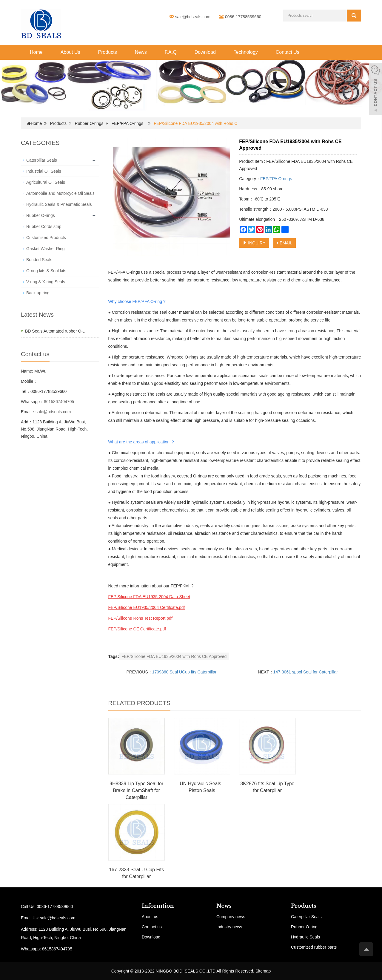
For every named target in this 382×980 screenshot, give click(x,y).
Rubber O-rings (89, 123)
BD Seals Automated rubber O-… (56, 331)
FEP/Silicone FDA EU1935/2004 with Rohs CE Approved (174, 656)
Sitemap (263, 971)
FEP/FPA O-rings (127, 123)
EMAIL (285, 243)
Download (205, 52)
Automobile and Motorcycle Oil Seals (60, 193)
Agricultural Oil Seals (46, 182)
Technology (246, 52)
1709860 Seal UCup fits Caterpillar (184, 672)
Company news (231, 917)
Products (108, 52)
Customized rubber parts (314, 947)
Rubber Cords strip (44, 226)
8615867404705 (59, 402)
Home (36, 52)
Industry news (229, 927)
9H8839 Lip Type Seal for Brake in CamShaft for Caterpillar (136, 790)
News (141, 52)
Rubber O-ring (304, 927)
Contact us (152, 927)
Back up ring (38, 293)
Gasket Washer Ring (46, 249)
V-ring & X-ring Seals (46, 282)
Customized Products (46, 238)
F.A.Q (171, 52)
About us (150, 917)
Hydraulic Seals (305, 937)
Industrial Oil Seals (44, 171)
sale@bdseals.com (193, 17)
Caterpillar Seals (42, 160)
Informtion (158, 906)
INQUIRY (254, 243)
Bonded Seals (39, 260)
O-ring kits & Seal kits (46, 271)
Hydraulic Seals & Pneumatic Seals (59, 204)
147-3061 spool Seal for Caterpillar (306, 672)
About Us (70, 52)
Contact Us (288, 52)
